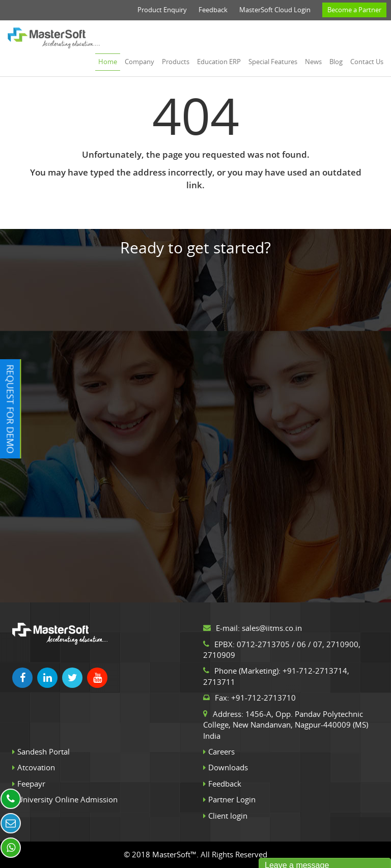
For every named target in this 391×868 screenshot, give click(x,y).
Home (108, 62)
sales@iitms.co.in (272, 628)
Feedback (213, 10)
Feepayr (31, 784)
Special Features (273, 62)
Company (139, 62)
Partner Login (232, 799)
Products (176, 62)
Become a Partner (354, 10)
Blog (336, 62)
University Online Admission (67, 799)
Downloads (228, 767)
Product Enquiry (162, 10)
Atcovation (36, 767)
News (313, 62)
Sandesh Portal (44, 751)
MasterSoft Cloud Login (275, 10)
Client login (228, 816)
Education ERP (219, 62)
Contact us (367, 62)
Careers (221, 751)
